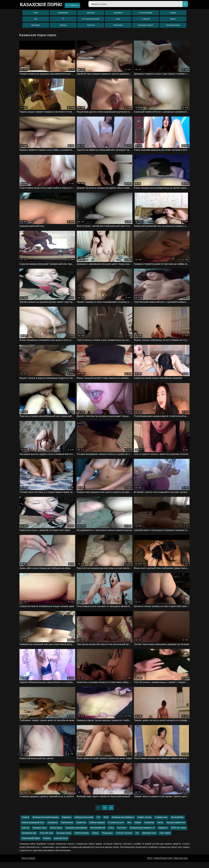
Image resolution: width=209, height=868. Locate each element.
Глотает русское (124, 839)
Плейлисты (79, 5)
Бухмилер (149, 829)
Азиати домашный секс (33, 829)
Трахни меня (67, 829)
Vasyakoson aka (29, 839)
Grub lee (25, 834)
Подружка (107, 839)
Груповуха (52, 829)
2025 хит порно (178, 834)
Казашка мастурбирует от (142, 834)
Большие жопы (173, 27)
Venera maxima (82, 839)
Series (160, 829)
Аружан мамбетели (176, 829)
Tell (98, 823)
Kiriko (111, 834)
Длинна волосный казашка (46, 823)
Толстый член (46, 839)
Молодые (36, 27)
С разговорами (146, 14)
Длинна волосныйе (84, 823)
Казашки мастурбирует (123, 823)
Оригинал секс (149, 839)
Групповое (118, 27)
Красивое (118, 14)
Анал (118, 21)
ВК (36, 21)
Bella (106, 823)
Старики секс (161, 823)
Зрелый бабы (177, 823)
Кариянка (67, 823)
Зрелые (63, 27)
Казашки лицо (40, 834)
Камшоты (163, 834)
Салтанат (122, 834)
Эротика (91, 14)
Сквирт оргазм (144, 823)
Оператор (81, 829)
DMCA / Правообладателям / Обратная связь (167, 864)
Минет (173, 21)
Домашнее (63, 14)
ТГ (63, 21)
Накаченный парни (31, 844)
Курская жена (61, 844)
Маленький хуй (98, 834)
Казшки (47, 844)
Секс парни (165, 839)
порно (43, 5)
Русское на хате (116, 829)
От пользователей (91, 21)
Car (137, 839)
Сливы (173, 14)
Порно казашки (28, 864)
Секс (36, 14)
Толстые (91, 27)
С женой (146, 21)
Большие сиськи (146, 27)
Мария (138, 829)
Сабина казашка (97, 829)
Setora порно (56, 834)
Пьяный (25, 823)
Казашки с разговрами (76, 834)
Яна (129, 829)
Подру (95, 839)
